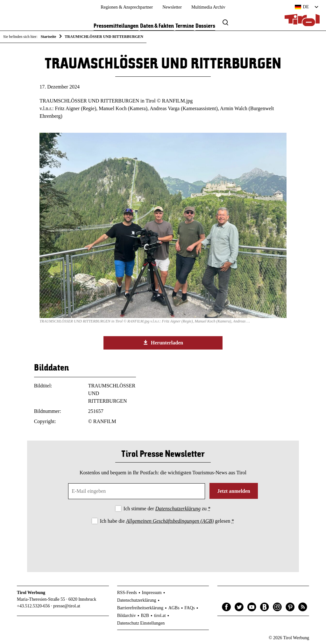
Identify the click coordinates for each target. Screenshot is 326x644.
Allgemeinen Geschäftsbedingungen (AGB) (170, 521)
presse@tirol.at (67, 606)
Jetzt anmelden (234, 491)
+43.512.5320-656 (33, 606)
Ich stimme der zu (167, 509)
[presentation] (163, 543)
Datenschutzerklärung (178, 509)
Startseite (49, 37)
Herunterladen (163, 343)
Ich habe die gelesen (167, 521)
